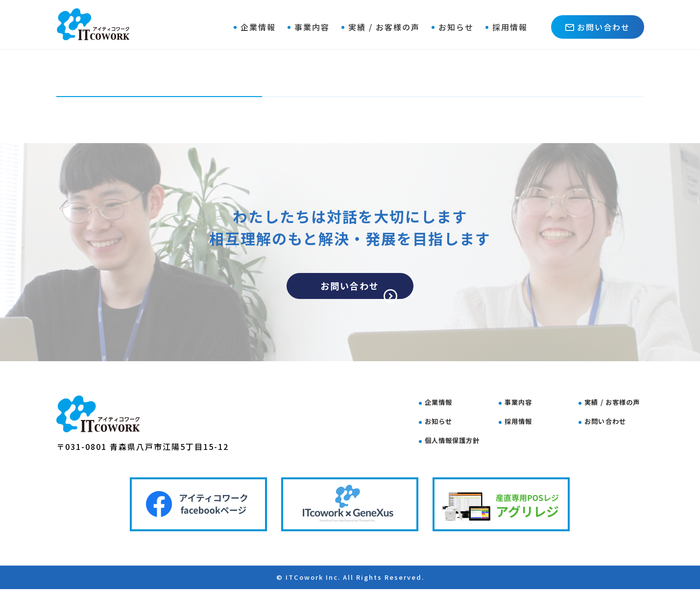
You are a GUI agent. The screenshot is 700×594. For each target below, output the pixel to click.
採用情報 (510, 27)
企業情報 (258, 27)
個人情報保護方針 (461, 440)
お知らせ (456, 27)
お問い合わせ (598, 27)
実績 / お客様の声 (384, 27)
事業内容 (312, 27)
